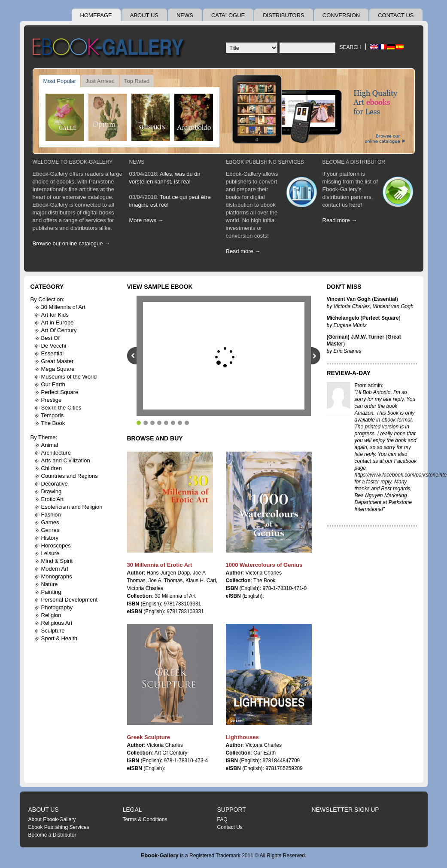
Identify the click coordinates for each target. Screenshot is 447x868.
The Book (53, 423)
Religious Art (57, 623)
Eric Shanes (348, 351)
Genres (50, 530)
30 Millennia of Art (63, 307)
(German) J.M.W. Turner (356, 337)
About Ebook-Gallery (52, 819)
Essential (53, 353)
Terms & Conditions (145, 819)
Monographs (57, 576)
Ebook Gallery (110, 49)
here (355, 205)
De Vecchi (54, 346)
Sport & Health (59, 638)
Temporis (53, 415)
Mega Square (58, 369)
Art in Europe (58, 322)
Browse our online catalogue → (71, 243)
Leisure (50, 553)
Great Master (58, 361)
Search (350, 47)
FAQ (222, 819)
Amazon (364, 413)
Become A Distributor (354, 162)
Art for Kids (55, 315)
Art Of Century (59, 330)
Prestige (52, 400)
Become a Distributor (52, 835)
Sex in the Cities (61, 408)
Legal (132, 810)
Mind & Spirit (57, 561)
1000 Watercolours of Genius (264, 565)
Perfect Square (60, 392)
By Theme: (44, 437)
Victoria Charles (145, 588)
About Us (144, 15)
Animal (50, 445)
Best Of (50, 338)
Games (50, 522)
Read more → (243, 251)
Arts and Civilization (66, 460)
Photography (57, 607)
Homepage (96, 15)
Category (47, 287)
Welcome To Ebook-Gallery (73, 162)
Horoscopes (56, 546)
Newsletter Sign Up (345, 810)
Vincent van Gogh (393, 306)
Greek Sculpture (149, 737)
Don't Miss (344, 287)
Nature (50, 584)
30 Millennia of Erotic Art (160, 565)
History (50, 538)
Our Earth (53, 384)
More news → (146, 220)
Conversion (341, 15)
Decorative (55, 484)
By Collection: (47, 299)
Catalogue (228, 15)
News (185, 15)
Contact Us (396, 15)
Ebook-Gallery (160, 855)
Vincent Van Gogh (349, 299)
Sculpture (53, 631)
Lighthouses (242, 737)
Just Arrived (100, 81)
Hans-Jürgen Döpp (169, 573)
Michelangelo (343, 318)
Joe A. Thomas (166, 581)
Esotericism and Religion (72, 507)
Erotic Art (53, 499)
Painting (51, 592)
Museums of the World (69, 377)
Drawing (52, 491)
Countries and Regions (70, 476)
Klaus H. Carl (201, 581)
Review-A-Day (349, 373)
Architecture (56, 453)
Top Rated (137, 81)
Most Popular (60, 81)
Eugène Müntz (350, 325)
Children (52, 468)
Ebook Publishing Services (265, 162)
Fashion (51, 515)
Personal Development (70, 600)
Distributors (284, 15)
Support (232, 810)
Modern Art (55, 569)
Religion (51, 615)
